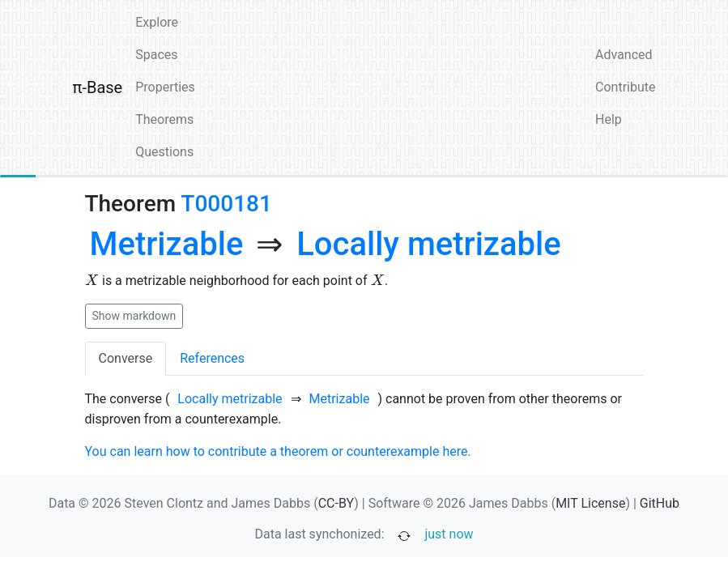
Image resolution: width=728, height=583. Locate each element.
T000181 (226, 204)
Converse (126, 358)
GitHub (660, 503)
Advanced (624, 55)
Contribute (625, 87)
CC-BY (336, 503)
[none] (167, 245)
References (212, 358)
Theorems (164, 119)
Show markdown (134, 316)
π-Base (98, 87)
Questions (164, 152)
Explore (157, 22)
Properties (165, 87)
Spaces (156, 55)
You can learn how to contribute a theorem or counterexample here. (278, 451)
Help (609, 119)
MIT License (590, 503)
